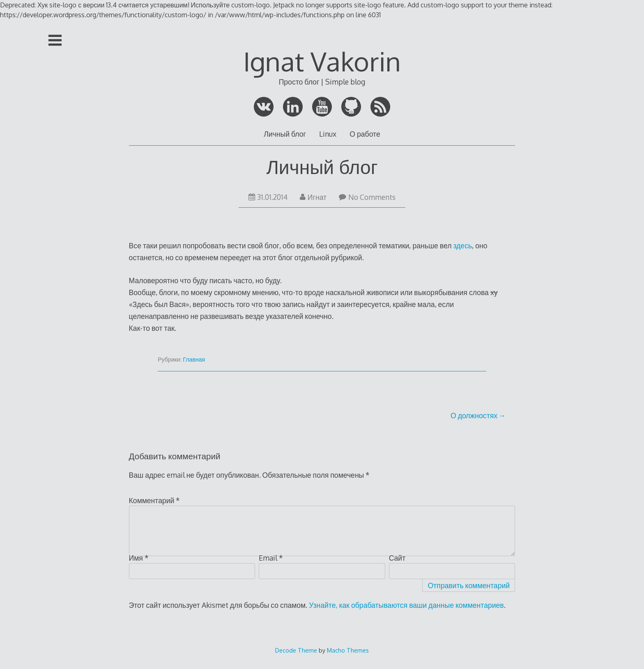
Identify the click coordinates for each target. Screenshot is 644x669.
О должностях (474, 415)
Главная (194, 359)
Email (271, 558)
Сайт (397, 558)
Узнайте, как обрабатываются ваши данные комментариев (406, 605)
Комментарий (155, 500)
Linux (328, 134)
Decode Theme (296, 650)
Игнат (313, 197)
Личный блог (285, 134)
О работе (365, 134)
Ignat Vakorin (322, 61)
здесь (462, 245)
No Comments (367, 197)
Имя (139, 558)
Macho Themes (348, 650)
